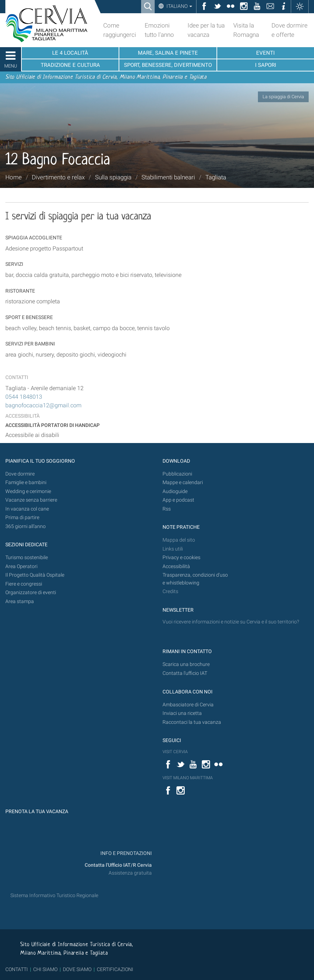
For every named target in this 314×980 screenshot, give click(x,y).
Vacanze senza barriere (31, 500)
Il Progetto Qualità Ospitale (35, 575)
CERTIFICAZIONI (115, 969)
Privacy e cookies (181, 558)
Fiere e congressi (24, 584)
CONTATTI (17, 969)
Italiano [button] (179, 6)
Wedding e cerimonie (28, 491)
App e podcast (178, 500)
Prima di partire (22, 518)
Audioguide (175, 491)
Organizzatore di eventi (31, 593)
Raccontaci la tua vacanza (192, 722)
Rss (167, 509)
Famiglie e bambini (26, 482)
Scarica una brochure (186, 664)
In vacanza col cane (27, 509)
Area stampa (20, 601)
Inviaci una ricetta (182, 713)
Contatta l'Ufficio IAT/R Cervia (118, 865)
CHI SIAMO (45, 969)
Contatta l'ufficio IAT (185, 673)
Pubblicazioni (177, 474)
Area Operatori (21, 566)
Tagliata (216, 177)
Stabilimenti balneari (168, 177)
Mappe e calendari (183, 482)
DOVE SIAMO (77, 969)
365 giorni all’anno (26, 526)
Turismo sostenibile (27, 558)
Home (14, 177)
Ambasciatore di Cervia (188, 705)
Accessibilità (176, 566)
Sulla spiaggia (113, 177)
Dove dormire (20, 474)
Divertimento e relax (58, 177)
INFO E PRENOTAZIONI (126, 853)
